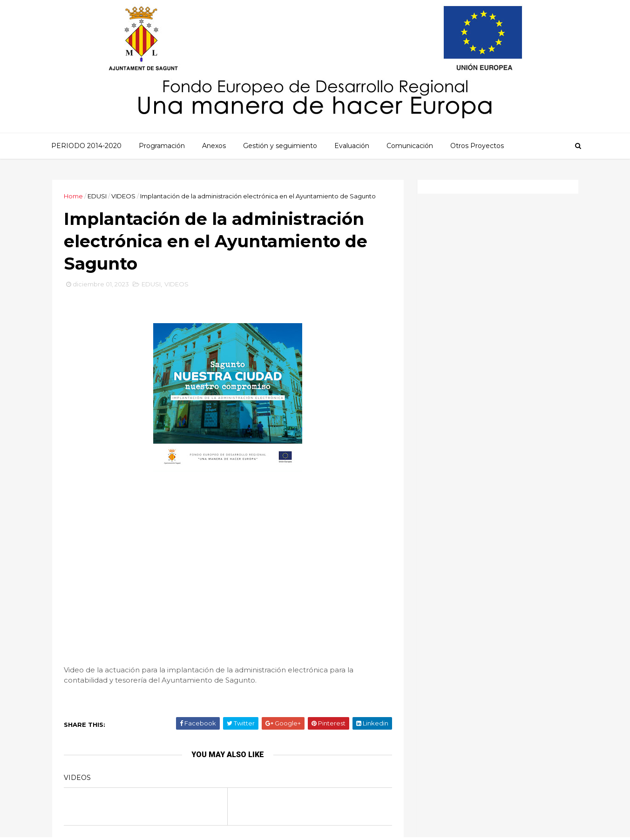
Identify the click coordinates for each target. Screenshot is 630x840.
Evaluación (352, 146)
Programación (162, 146)
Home (73, 196)
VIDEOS (123, 196)
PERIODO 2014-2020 (86, 146)
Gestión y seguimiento (280, 146)
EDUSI (97, 196)
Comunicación (410, 146)
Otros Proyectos (477, 146)
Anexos (214, 146)
